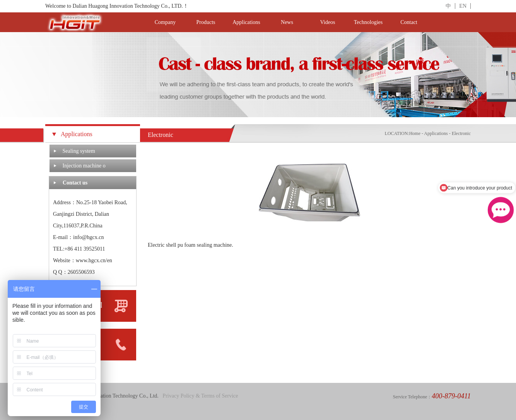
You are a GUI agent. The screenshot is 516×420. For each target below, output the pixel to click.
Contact (409, 22)
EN (463, 6)
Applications (246, 22)
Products (206, 22)
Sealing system (79, 151)
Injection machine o (84, 166)
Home (415, 133)
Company (165, 22)
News (287, 22)
